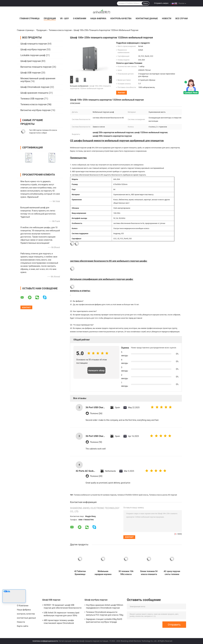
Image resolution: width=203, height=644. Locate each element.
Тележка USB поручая (32, 99)
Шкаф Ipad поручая (31, 61)
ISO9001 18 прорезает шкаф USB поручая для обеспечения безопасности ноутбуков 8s (63, 607)
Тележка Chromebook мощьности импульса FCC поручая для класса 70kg (105, 614)
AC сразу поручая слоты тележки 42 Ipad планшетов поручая (172, 573)
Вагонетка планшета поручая (36, 67)
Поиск (145, 3)
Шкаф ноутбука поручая (33, 49)
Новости (167, 18)
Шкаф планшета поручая (34, 44)
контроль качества (121, 18)
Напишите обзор (96, 371)
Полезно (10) (96, 442)
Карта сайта (23, 626)
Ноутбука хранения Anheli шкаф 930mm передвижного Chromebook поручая (105, 606)
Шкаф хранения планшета (34, 93)
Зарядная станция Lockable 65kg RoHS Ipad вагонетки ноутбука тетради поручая (104, 621)
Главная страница (30, 18)
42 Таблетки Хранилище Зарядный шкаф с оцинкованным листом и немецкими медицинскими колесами (80, 573)
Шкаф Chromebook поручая (35, 87)
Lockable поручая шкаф (33, 55)
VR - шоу (64, 18)
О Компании (80, 18)
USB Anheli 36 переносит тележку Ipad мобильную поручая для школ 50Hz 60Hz (61, 614)
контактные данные (147, 18)
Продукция (50, 18)
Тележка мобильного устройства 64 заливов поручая (95, 495)
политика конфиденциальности (45, 641)
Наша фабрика (98, 18)
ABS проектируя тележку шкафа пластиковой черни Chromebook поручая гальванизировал (59, 622)
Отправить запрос (161, 3)
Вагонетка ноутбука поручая (35, 110)
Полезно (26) (96, 413)
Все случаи (182, 18)
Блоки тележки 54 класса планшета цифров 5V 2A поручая (149, 573)
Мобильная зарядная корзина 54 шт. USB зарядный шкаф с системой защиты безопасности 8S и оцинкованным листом (103, 573)
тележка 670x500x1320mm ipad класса (133, 495)
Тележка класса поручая (60, 30)
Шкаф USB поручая (31, 73)
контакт (122, 93)
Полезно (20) (96, 476)
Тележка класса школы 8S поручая (163, 495)
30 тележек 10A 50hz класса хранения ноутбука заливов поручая (126, 573)
